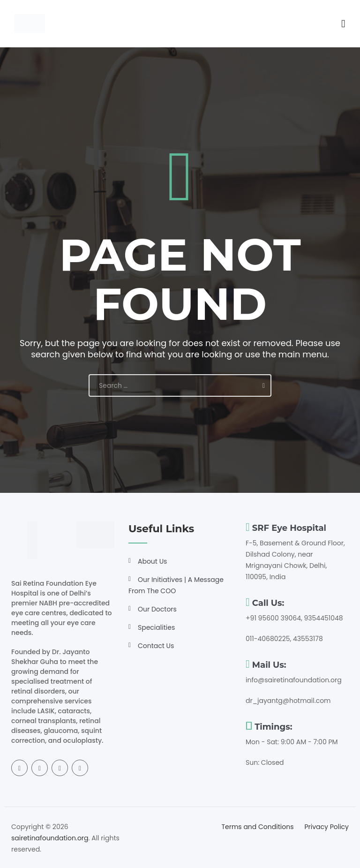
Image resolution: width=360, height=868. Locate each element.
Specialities (156, 627)
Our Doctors (157, 609)
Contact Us (156, 646)
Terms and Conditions (257, 827)
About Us (152, 561)
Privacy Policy (326, 827)
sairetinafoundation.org (50, 838)
